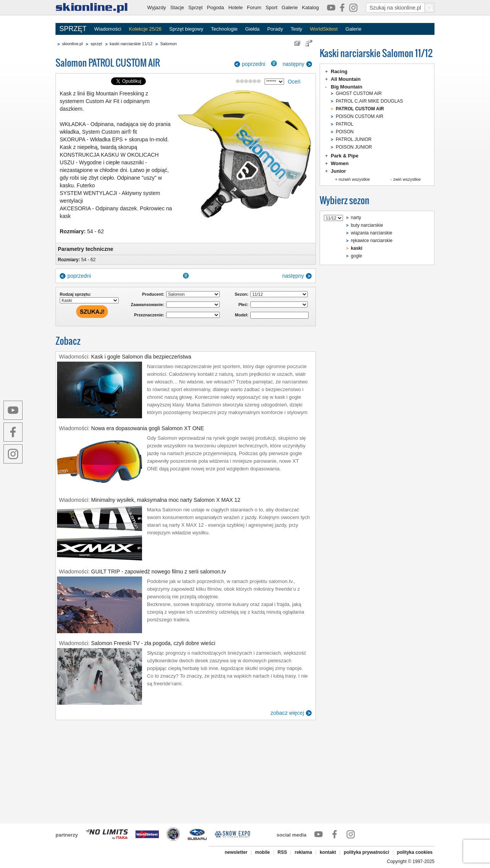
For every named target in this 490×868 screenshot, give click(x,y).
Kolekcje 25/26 (145, 29)
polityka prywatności (367, 852)
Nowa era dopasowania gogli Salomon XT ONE (148, 428)
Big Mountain (346, 87)
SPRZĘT (73, 29)
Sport (272, 7)
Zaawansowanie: (148, 305)
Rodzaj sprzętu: (75, 294)
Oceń (294, 82)
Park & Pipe (345, 156)
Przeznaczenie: (149, 315)
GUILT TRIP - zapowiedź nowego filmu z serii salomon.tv (158, 572)
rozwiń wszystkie (354, 179)
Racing (339, 71)
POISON (345, 132)
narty (356, 218)
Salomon (168, 44)
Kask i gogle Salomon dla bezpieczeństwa (141, 357)
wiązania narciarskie (372, 233)
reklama (303, 852)
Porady (275, 29)
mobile (262, 852)
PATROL (345, 124)
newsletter (236, 852)
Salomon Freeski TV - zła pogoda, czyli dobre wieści (153, 643)
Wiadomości (108, 29)
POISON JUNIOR (354, 147)
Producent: (153, 294)
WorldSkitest (324, 29)
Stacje (177, 7)
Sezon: (242, 294)
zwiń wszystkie (407, 179)
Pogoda (216, 7)
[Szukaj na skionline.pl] (430, 8)
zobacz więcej (287, 713)
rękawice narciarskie (372, 241)
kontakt (328, 852)
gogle (357, 256)
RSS (282, 852)
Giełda (252, 29)
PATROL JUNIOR (354, 139)
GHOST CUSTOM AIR (359, 93)
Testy (296, 29)
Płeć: (243, 305)
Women (340, 163)
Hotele (235, 7)
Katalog (310, 7)
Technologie (224, 29)
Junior (338, 171)
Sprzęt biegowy (186, 29)
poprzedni (254, 64)
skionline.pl (72, 44)
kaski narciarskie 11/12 (131, 44)
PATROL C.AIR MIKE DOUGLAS (369, 101)
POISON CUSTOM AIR (359, 116)
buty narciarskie (367, 225)
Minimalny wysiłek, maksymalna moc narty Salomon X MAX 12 (166, 500)
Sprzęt (196, 7)
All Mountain (346, 79)
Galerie (290, 7)
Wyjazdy (157, 7)
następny (293, 64)
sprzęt (96, 44)
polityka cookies (415, 852)
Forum (254, 7)
